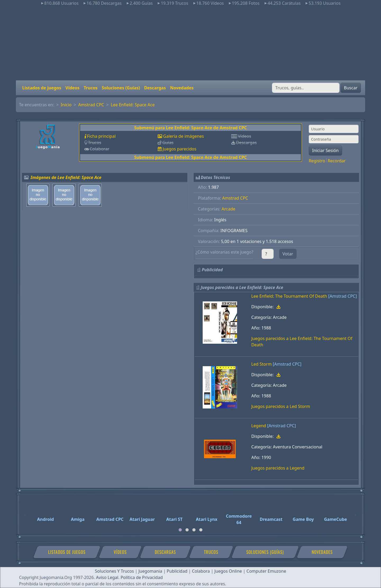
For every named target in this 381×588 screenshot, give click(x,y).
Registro (317, 161)
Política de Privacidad (142, 577)
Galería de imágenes (183, 136)
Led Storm (262, 364)
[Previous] (25, 513)
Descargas (155, 88)
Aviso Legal (107, 577)
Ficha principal (101, 136)
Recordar (337, 161)
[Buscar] (306, 88)
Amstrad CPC (91, 105)
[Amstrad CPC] (342, 296)
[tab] (180, 530)
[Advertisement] (190, 43)
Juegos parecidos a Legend (278, 468)
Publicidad (177, 571)
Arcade (228, 209)
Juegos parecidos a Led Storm (281, 406)
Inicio (66, 105)
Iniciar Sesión (325, 150)
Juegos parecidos (179, 149)
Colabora (201, 571)
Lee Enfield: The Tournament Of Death (289, 296)
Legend (259, 426)
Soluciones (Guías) (121, 88)
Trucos (90, 88)
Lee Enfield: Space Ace (133, 105)
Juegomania (150, 571)
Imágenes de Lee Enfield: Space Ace (66, 177)
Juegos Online (228, 571)
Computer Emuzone (266, 571)
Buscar (351, 88)
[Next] (356, 513)
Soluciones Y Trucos (115, 571)
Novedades (182, 88)
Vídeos (72, 88)
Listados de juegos (42, 88)
